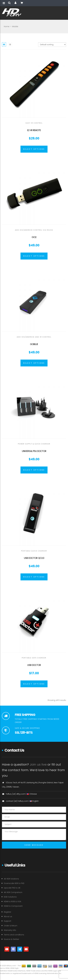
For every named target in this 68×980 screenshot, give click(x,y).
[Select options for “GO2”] (34, 256)
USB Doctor (34, 665)
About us (8, 916)
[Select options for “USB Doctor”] (34, 684)
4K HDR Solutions (11, 879)
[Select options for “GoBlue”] (34, 363)
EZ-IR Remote (34, 130)
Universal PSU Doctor (34, 451)
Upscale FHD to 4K (12, 888)
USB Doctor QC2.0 (34, 558)
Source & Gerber (11, 939)
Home (7, 26)
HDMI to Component (13, 906)
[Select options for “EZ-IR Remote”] (34, 149)
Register (8, 912)
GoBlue (34, 344)
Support (8, 921)
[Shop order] (52, 45)
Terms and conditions (14, 935)
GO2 (34, 237)
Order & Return (11, 926)
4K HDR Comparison (13, 892)
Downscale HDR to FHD (14, 883)
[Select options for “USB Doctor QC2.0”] (34, 577)
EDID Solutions (10, 897)
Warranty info (10, 930)
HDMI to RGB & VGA (12, 901)
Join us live (38, 764)
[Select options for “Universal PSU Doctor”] (34, 470)
